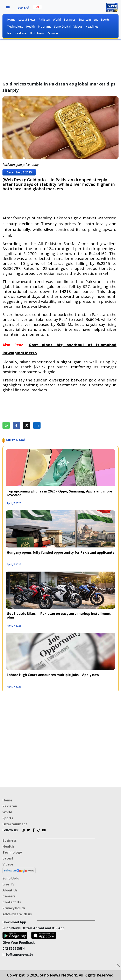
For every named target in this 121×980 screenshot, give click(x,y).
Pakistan (44, 19)
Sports (105, 19)
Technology (15, 26)
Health (31, 26)
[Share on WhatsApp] (6, 425)
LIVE (37, 7)
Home (11, 19)
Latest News (27, 19)
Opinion (53, 33)
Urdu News (37, 33)
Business (70, 19)
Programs (45, 26)
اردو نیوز (23, 7)
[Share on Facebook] (16, 425)
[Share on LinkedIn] (37, 425)
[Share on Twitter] (27, 425)
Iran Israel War (17, 33)
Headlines (92, 26)
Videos (78, 26)
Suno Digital (62, 26)
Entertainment (88, 19)
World (57, 19)
